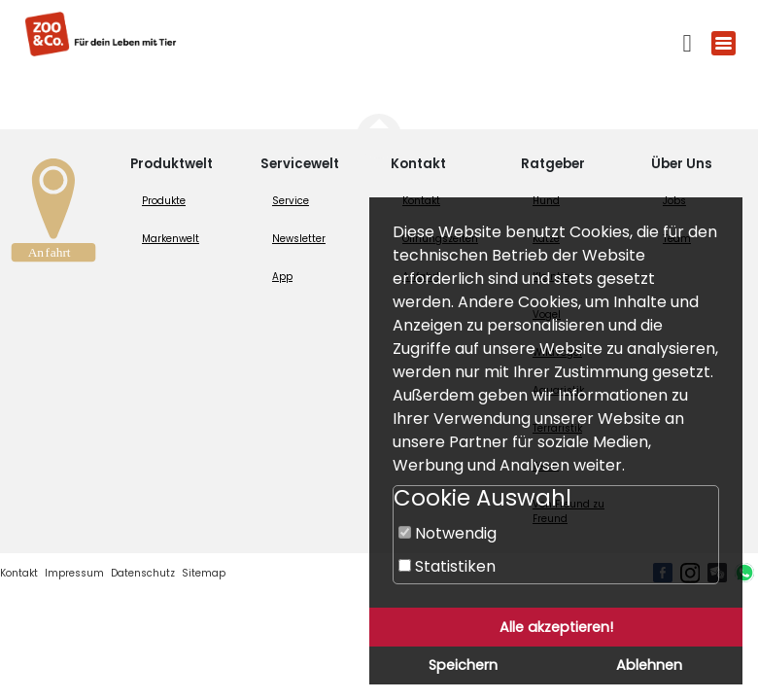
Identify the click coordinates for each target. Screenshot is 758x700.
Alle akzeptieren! (556, 627)
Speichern (463, 665)
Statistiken (447, 566)
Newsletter (299, 239)
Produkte (164, 201)
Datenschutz (143, 573)
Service (291, 201)
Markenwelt (171, 239)
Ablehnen (649, 665)
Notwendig (448, 533)
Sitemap (204, 573)
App (282, 277)
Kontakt (19, 573)
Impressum (74, 573)
